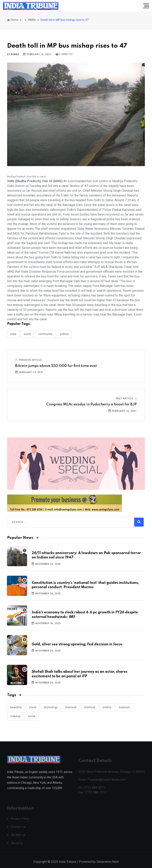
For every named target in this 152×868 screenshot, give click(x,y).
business (124, 707)
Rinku (15, 54)
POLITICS (64, 334)
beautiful (16, 707)
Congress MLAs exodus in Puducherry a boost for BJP (92, 404)
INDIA (32, 20)
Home (13, 20)
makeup (15, 716)
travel (33, 707)
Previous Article (28, 360)
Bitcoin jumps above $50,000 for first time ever (56, 366)
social (32, 716)
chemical (71, 707)
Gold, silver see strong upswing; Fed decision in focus (77, 644)
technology (51, 707)
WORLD (27, 334)
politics (107, 707)
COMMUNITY (45, 334)
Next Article (126, 398)
